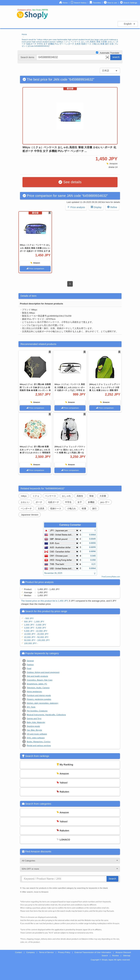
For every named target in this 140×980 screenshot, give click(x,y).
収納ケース (56, 509)
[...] (73, 57)
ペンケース (51, 496)
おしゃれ (66, 496)
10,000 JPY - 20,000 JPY (36, 634)
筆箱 (91, 496)
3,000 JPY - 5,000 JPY (35, 628)
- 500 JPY (29, 618)
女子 (80, 502)
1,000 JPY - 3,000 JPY (35, 625)
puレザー (105, 502)
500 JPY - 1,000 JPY (34, 622)
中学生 (68, 502)
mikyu (24, 496)
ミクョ (36, 496)
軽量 (84, 509)
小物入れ (72, 509)
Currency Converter (70, 525)
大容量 (103, 496)
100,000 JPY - (31, 643)
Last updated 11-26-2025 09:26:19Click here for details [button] (93, 202)
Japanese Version (29, 515)
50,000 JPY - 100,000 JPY (37, 640)
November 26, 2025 (53, 573)
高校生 (80, 496)
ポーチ (39, 502)
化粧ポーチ (54, 502)
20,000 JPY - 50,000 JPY (36, 637)
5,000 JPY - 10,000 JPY (36, 631)
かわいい (25, 502)
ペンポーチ (26, 509)
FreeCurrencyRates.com (111, 577)
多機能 (91, 502)
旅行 (94, 509)
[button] (107, 58)
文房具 (41, 509)
